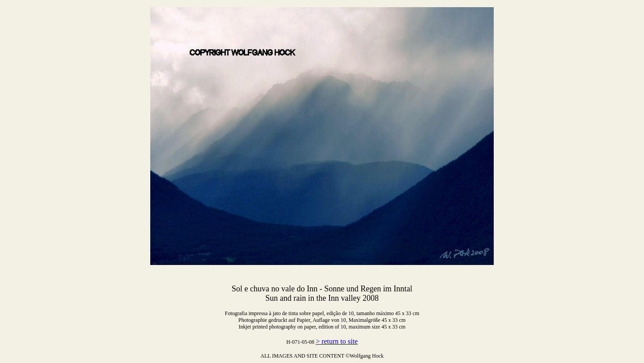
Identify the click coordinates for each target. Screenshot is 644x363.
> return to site (337, 341)
